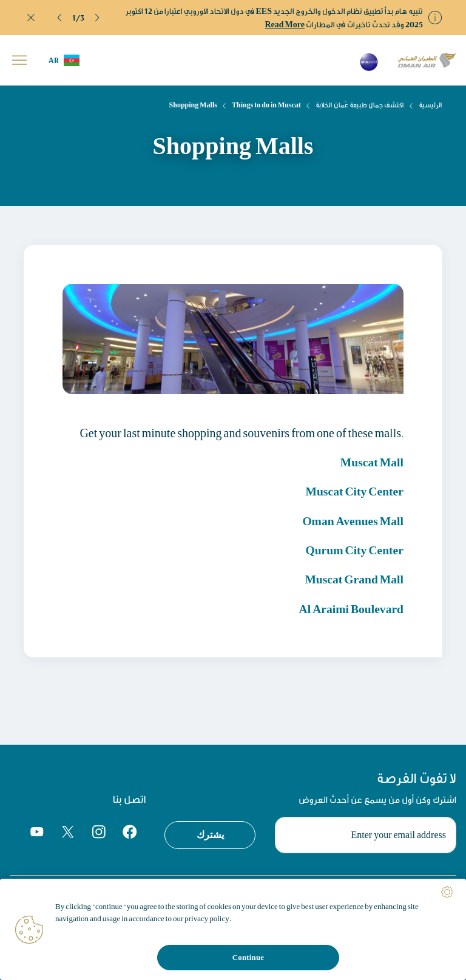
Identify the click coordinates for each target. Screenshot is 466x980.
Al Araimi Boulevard (350, 607)
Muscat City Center (353, 491)
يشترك (210, 833)
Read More (285, 24)
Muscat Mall (371, 462)
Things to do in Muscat (266, 105)
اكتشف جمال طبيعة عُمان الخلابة (360, 105)
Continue (248, 957)
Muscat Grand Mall (353, 578)
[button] (60, 18)
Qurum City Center (353, 549)
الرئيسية (431, 105)
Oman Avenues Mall (352, 520)
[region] (233, 929)
